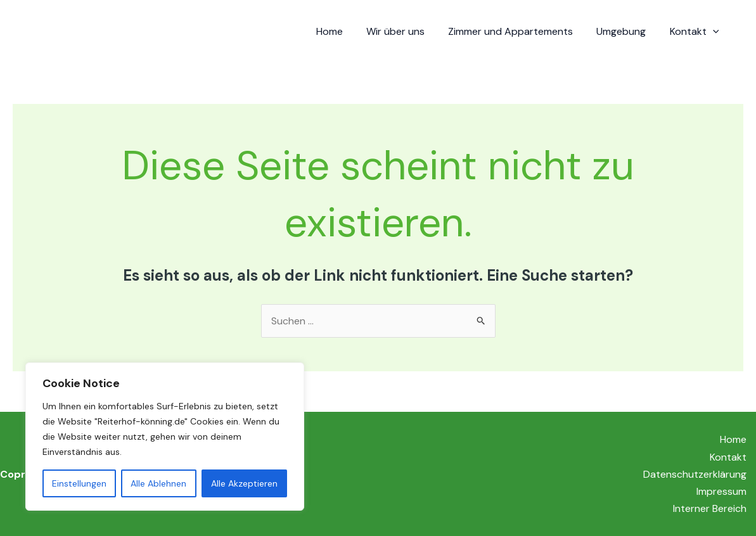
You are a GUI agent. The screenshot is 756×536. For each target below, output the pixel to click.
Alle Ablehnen (158, 483)
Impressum (721, 491)
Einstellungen (79, 483)
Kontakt (696, 32)
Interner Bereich (710, 508)
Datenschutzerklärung (695, 474)
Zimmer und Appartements (519, 31)
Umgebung (626, 31)
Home (344, 31)
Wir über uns (407, 31)
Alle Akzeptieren (244, 483)
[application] (714, 32)
